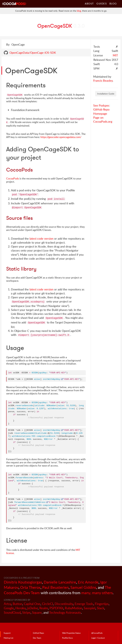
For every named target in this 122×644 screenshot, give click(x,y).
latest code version (41, 238)
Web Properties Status (71, 633)
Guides (102, 3)
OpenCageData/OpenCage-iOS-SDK (33, 53)
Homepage (100, 114)
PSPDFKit (56, 608)
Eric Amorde (88, 582)
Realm (44, 608)
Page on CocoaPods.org (103, 119)
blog (79, 11)
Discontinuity (64, 604)
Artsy (7, 604)
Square (37, 612)
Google (9, 608)
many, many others (97, 593)
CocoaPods (13, 178)
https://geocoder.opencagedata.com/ (61, 137)
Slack (101, 608)
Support (7, 633)
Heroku (21, 608)
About (89, 3)
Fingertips (102, 604)
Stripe (26, 612)
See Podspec (101, 105)
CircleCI (47, 604)
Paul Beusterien (55, 587)
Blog (113, 3)
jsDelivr (33, 608)
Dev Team (37, 638)
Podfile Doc (67, 638)
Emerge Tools (84, 604)
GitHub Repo (101, 109)
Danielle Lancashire (60, 582)
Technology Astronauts (65, 612)
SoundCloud (12, 612)
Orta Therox (30, 587)
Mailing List (8, 638)
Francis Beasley (103, 80)
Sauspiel (90, 608)
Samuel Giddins (83, 587)
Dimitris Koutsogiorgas (23, 582)
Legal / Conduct (98, 638)
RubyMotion (73, 608)
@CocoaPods (97, 633)
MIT (115, 55)
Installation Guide (106, 94)
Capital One (32, 604)
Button (17, 604)
